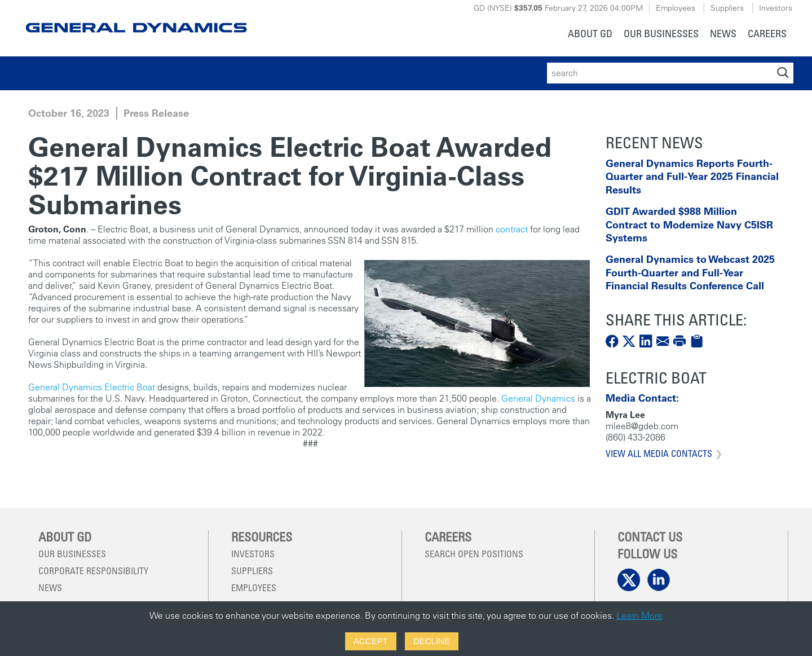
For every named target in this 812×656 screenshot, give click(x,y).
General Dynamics (537, 398)
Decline (432, 641)
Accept (371, 641)
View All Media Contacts (659, 454)
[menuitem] (590, 35)
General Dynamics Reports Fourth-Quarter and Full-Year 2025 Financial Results (692, 177)
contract (512, 229)
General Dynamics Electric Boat (93, 387)
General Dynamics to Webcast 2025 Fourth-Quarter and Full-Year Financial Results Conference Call (690, 272)
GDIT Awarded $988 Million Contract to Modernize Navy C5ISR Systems (689, 224)
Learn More (639, 615)
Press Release (156, 113)
